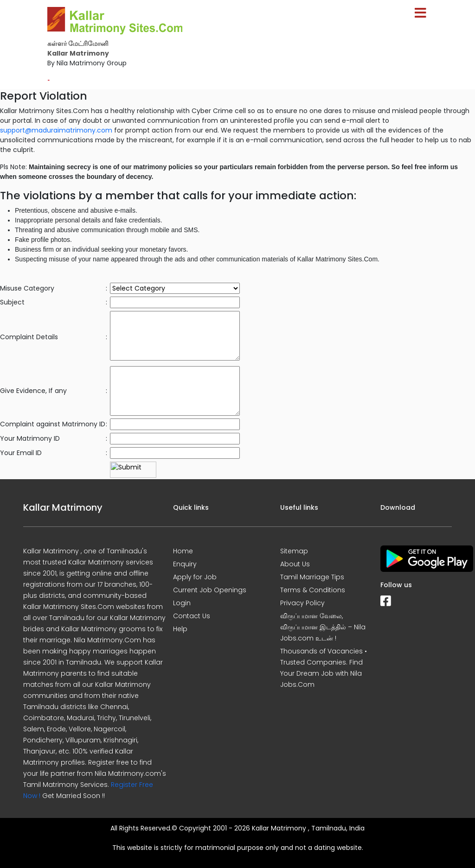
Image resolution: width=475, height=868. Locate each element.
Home (183, 551)
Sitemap (294, 551)
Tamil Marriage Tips (312, 577)
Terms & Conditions (313, 590)
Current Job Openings (210, 590)
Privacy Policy (302, 603)
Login (182, 603)
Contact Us (192, 616)
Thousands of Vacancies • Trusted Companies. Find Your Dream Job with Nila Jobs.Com (324, 668)
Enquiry (185, 564)
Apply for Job (195, 577)
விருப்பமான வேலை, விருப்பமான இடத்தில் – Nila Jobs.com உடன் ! (323, 627)
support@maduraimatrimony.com (56, 130)
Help (180, 629)
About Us (295, 564)
